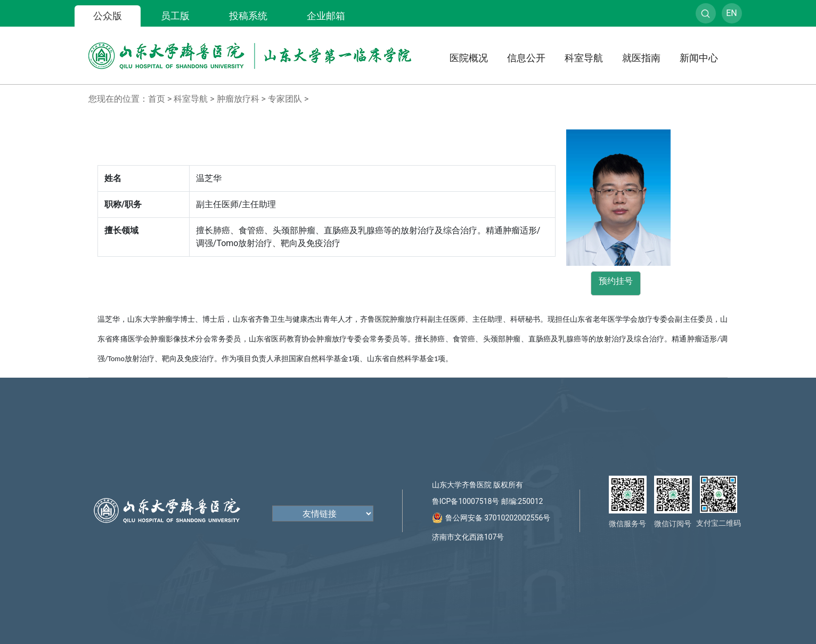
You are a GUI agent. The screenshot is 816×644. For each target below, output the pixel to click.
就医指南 (641, 58)
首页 (157, 99)
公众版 (108, 16)
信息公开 (526, 58)
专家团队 (285, 99)
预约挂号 (616, 281)
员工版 (175, 16)
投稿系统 (248, 16)
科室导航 (584, 58)
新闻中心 (699, 58)
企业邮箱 (326, 16)
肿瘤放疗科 (238, 99)
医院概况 (469, 58)
